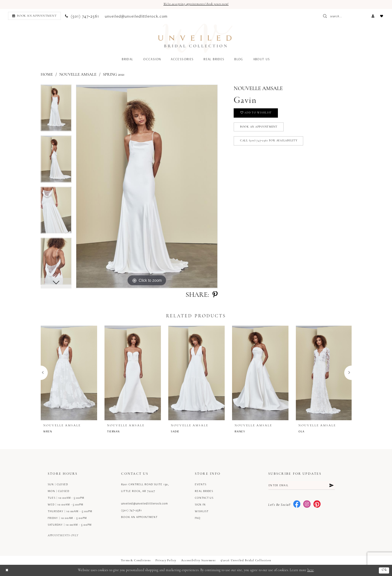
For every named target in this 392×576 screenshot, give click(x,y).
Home (47, 75)
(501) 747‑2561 (132, 510)
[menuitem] (33, 16)
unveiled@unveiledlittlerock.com (145, 504)
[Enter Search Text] (353, 16)
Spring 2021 (114, 75)
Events (201, 484)
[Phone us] (82, 16)
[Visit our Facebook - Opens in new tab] (297, 505)
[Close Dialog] (7, 570)
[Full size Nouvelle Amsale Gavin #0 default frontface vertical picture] (147, 187)
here (311, 570)
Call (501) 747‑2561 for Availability (269, 142)
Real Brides (204, 491)
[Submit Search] (343, 16)
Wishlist (202, 511)
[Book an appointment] (34, 16)
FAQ (198, 518)
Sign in (200, 505)
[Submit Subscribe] (331, 485)
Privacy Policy (166, 560)
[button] (373, 16)
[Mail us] (136, 16)
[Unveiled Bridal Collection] (195, 38)
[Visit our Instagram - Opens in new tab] (307, 505)
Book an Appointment (259, 127)
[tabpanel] (56, 111)
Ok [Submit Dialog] (384, 570)
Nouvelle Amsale (78, 75)
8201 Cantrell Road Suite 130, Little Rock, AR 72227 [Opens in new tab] (145, 488)
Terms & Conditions (136, 560)
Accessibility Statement (198, 560)
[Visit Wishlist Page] (382, 16)
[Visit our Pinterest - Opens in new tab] (317, 505)
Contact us (204, 498)
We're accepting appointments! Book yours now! (196, 4)
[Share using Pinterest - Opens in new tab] (215, 295)
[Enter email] (302, 485)
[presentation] (69, 373)
